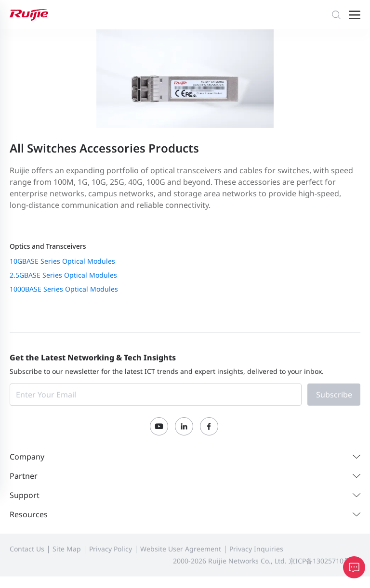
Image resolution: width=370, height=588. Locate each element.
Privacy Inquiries (256, 549)
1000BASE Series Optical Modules (64, 289)
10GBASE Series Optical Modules (62, 261)
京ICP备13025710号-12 (324, 561)
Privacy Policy (111, 549)
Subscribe (334, 395)
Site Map (67, 549)
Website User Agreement (181, 549)
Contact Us (27, 549)
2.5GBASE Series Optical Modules (63, 275)
